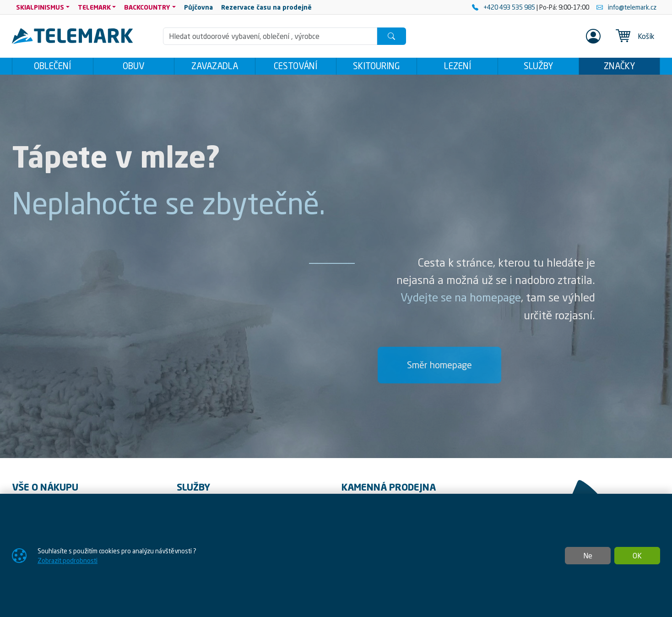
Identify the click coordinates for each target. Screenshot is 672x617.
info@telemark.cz (626, 7)
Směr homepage (439, 367)
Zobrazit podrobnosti (68, 560)
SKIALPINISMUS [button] (40, 7)
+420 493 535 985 (504, 7)
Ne (588, 556)
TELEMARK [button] (94, 7)
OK (637, 556)
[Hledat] (391, 36)
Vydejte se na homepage (461, 300)
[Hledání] (270, 36)
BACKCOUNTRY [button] (147, 7)
